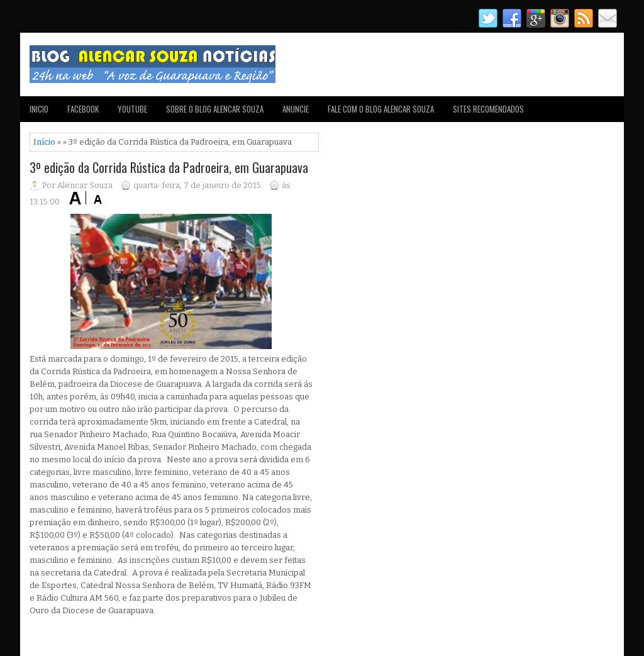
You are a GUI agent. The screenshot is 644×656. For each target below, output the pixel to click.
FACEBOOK (83, 109)
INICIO (39, 109)
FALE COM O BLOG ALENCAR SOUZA (381, 109)
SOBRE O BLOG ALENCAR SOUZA (215, 109)
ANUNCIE (296, 109)
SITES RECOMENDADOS (488, 109)
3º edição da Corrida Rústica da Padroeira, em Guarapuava (169, 167)
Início (44, 142)
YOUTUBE (132, 109)
